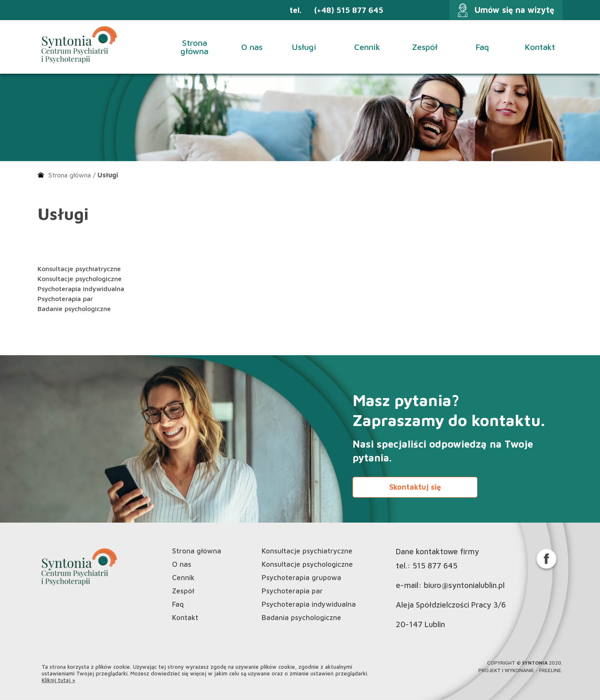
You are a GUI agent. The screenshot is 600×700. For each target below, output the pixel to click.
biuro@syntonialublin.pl (464, 585)
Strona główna (194, 47)
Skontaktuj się (415, 487)
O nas (252, 47)
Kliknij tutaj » (59, 680)
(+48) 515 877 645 (349, 10)
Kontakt (540, 47)
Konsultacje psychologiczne (80, 279)
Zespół (425, 47)
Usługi (309, 47)
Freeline (550, 670)
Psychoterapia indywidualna (81, 289)
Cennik (367, 47)
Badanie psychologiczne (74, 309)
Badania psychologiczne (301, 618)
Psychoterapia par (65, 299)
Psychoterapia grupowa (301, 578)
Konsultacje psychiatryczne (79, 269)
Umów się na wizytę (514, 10)
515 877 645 (435, 566)
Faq (482, 47)
